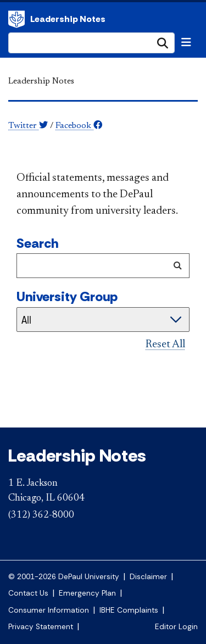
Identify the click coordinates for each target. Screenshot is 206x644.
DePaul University (16, 19)
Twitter (28, 126)
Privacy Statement (41, 627)
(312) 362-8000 (41, 515)
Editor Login (176, 627)
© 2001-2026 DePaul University (64, 577)
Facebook (79, 126)
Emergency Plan (87, 593)
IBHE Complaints (129, 610)
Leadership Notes (68, 19)
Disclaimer (148, 577)
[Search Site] (91, 43)
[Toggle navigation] (186, 42)
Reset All (165, 345)
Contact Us (28, 593)
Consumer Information (49, 610)
